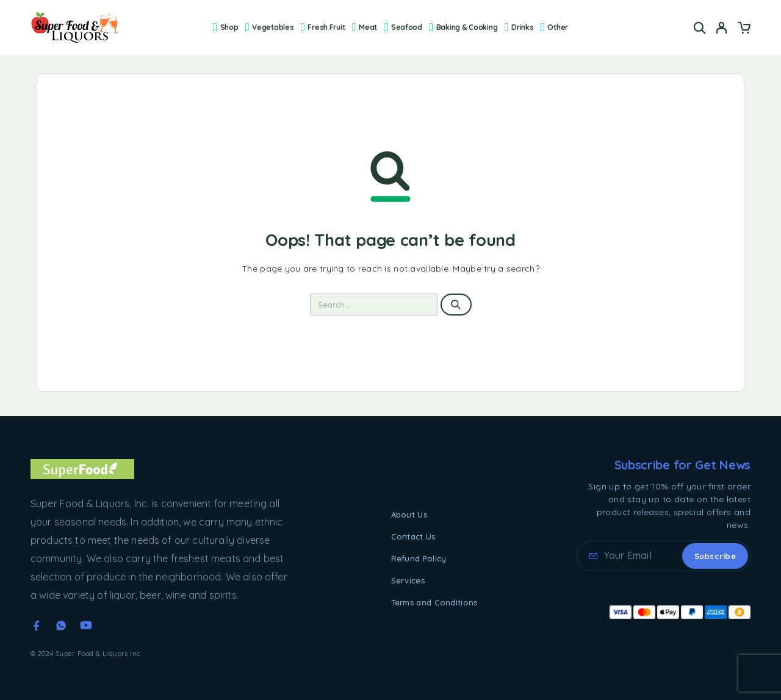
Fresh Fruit (323, 27)
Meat (365, 27)
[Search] (700, 28)
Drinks (519, 27)
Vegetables (270, 27)
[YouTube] (86, 626)
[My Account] (722, 28)
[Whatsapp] (61, 626)
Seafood (403, 27)
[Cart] (744, 29)
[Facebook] (37, 626)
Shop (226, 27)
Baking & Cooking (463, 27)
